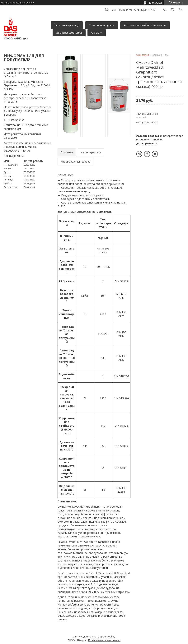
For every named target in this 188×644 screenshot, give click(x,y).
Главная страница (67, 25)
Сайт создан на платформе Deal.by (94, 636)
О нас (95, 33)
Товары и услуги (100, 25)
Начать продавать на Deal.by (17, 3)
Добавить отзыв (173, 10)
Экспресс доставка (69, 33)
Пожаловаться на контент (104, 640)
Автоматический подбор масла (145, 25)
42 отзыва (155, 3)
